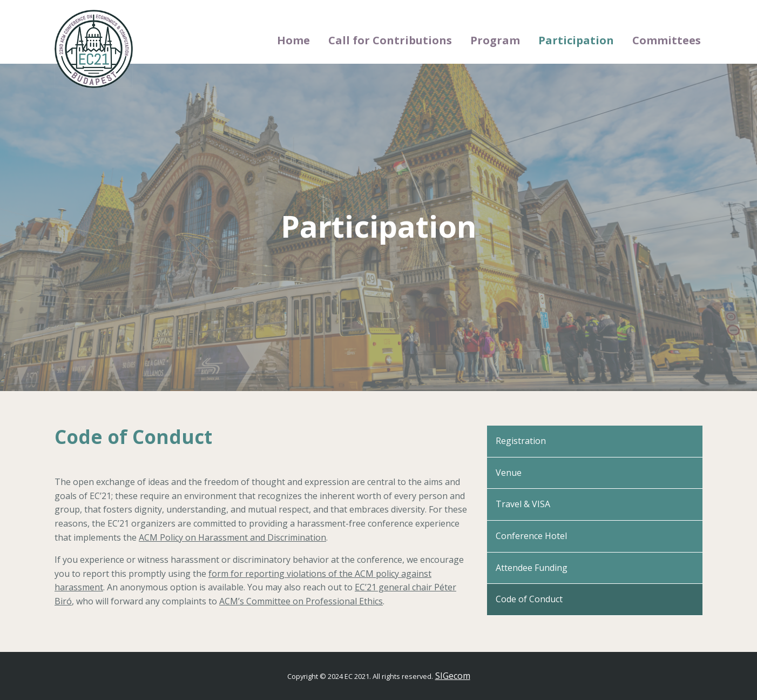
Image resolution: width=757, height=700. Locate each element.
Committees (667, 40)
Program (495, 40)
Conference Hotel (531, 536)
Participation (576, 40)
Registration (521, 441)
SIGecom (453, 676)
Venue (509, 473)
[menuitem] (293, 41)
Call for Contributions (390, 40)
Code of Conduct (529, 599)
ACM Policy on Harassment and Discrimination (232, 537)
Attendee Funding (532, 568)
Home (293, 40)
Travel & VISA (523, 504)
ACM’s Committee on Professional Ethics (301, 601)
